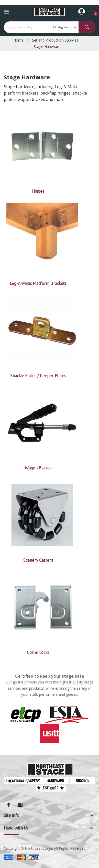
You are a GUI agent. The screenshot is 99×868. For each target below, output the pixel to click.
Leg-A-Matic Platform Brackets (38, 283)
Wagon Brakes (38, 468)
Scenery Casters (38, 560)
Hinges (38, 191)
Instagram (20, 805)
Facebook (8, 805)
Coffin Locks (38, 652)
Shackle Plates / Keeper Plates (38, 376)
